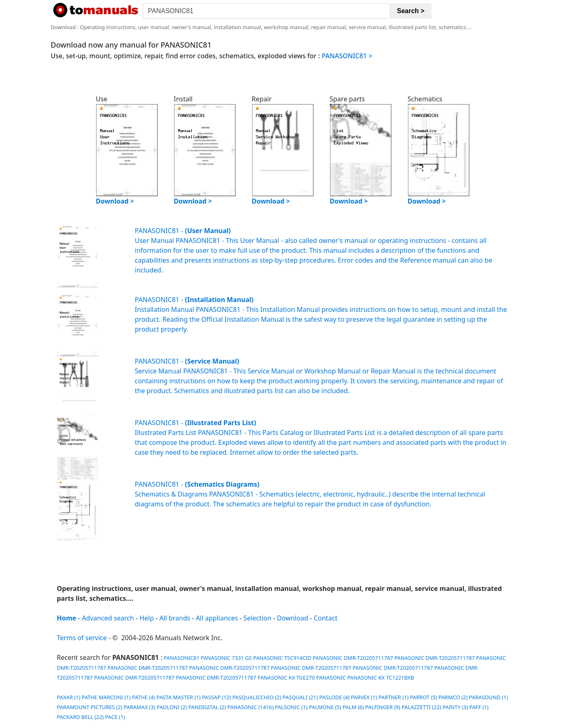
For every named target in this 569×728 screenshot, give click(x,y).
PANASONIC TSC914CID (282, 658)
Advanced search (108, 618)
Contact (326, 618)
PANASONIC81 (181, 658)
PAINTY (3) (455, 707)
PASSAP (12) (216, 697)
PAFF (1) (479, 707)
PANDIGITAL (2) (207, 707)
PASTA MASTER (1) (179, 697)
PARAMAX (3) (139, 707)
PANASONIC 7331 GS (226, 658)
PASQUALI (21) (300, 697)
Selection (257, 618)
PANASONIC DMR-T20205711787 (353, 658)
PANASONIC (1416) (250, 707)
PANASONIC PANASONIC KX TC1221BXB (365, 678)
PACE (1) (115, 717)
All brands (175, 618)
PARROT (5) (423, 697)
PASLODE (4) (334, 697)
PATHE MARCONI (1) (106, 697)
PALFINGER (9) (383, 707)
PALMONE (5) (325, 707)
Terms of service (82, 638)
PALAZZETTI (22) (421, 707)
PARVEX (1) (364, 697)
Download (292, 618)
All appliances (217, 618)
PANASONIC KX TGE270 (286, 678)
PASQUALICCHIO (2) (257, 697)
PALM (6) (353, 707)
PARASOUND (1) (488, 697)
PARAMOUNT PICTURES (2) (90, 707)
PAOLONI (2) (172, 707)
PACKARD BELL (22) (80, 717)
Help (147, 618)
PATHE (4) (144, 697)
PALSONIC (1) (291, 707)
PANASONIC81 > (347, 56)
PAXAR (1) (69, 697)
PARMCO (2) (453, 697)
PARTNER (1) (393, 697)
